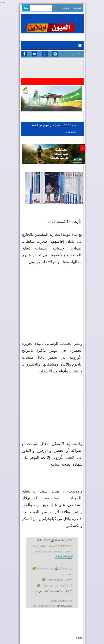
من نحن (65, 8)
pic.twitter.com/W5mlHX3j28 (56, 591)
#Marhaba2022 (64, 540)
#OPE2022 (43, 540)
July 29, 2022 (65, 606)
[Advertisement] (52, 302)
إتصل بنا (77, 8)
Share (79, 638)
